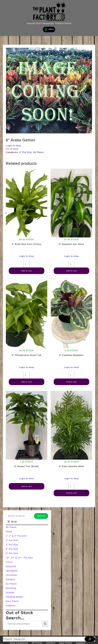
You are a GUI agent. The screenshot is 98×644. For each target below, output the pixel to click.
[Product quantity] (27, 264)
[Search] (90, 639)
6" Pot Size (26, 152)
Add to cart (27, 271)
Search (41, 516)
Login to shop (13, 146)
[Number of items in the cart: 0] (12, 522)
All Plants (38, 152)
